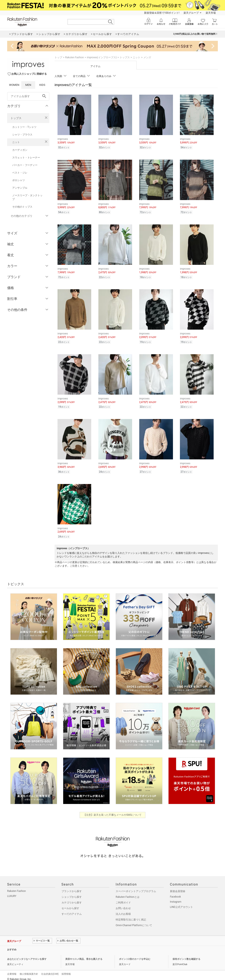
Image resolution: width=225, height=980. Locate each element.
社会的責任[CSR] (50, 970)
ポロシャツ (19, 180)
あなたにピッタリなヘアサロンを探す (27, 955)
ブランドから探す (72, 887)
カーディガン (20, 150)
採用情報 (66, 970)
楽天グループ (191, 13)
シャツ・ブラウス (22, 135)
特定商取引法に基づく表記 (131, 916)
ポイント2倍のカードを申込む (135, 955)
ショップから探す (72, 893)
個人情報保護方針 (29, 970)
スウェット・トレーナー (26, 158)
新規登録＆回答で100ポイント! (162, 13)
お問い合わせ (123, 904)
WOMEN (14, 85)
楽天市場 (211, 13)
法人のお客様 (123, 910)
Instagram (176, 898)
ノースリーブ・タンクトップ (27, 197)
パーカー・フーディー (25, 165)
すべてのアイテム (72, 910)
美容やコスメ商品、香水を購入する (84, 955)
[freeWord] (28, 96)
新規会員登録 (178, 887)
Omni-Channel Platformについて (134, 922)
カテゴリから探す (72, 899)
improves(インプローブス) (102, 57)
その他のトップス (22, 207)
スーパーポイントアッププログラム (136, 887)
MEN (28, 85)
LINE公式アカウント (181, 903)
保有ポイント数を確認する (186, 955)
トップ (58, 57)
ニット (16, 142)
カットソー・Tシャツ (24, 127)
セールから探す (70, 904)
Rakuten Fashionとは (128, 893)
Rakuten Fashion (74, 57)
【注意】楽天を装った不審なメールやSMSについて (113, 811)
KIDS (42, 85)
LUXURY (12, 892)
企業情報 (12, 970)
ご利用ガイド (123, 899)
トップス (16, 118)
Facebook (175, 893)
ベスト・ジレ (20, 173)
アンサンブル (20, 188)
